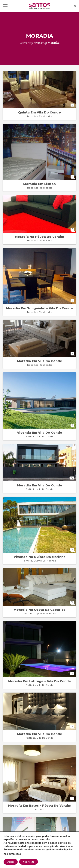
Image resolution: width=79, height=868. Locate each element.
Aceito (11, 862)
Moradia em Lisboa (39, 184)
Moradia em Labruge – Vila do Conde (40, 681)
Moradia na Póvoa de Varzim (39, 237)
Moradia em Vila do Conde (40, 361)
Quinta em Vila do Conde (39, 112)
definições (15, 854)
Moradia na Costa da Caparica (40, 610)
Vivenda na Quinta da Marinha (40, 557)
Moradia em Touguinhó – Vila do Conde (39, 308)
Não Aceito (29, 862)
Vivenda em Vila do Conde (40, 433)
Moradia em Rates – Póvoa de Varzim (40, 806)
